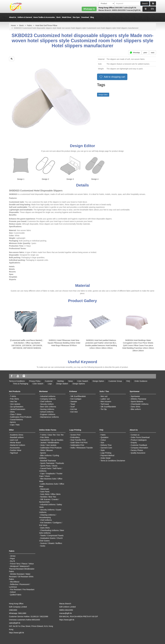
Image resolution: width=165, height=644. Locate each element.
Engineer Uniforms (48, 414)
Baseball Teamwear (48, 461)
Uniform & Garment (25, 17)
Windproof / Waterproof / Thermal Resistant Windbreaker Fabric (22, 569)
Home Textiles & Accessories (44, 17)
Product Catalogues (139, 440)
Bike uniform (136, 409)
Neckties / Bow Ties (48, 497)
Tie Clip (104, 409)
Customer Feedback (139, 445)
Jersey (13, 556)
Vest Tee (14, 401)
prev (145, 53)
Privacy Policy (35, 381)
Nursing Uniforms (47, 409)
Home (13, 25)
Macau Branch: (105, 10)
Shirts (13, 412)
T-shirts (13, 396)
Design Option (98, 381)
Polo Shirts (45, 437)
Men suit (104, 396)
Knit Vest (74, 412)
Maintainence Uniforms (50, 417)
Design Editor (103, 95)
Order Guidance (141, 381)
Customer (49, 381)
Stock (58, 17)
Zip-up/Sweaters (17, 407)
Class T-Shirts (16, 414)
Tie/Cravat (105, 404)
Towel (73, 404)
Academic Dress (17, 435)
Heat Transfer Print (78, 440)
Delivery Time (106, 445)
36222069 (44, 616)
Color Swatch (83, 381)
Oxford (13, 592)
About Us (13, 17)
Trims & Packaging (21, 384)
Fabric (29, 25)
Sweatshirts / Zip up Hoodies (52, 440)
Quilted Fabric (16, 595)
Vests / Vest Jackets (48, 445)
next (153, 53)
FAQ (128, 381)
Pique (13, 559)
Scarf (73, 407)
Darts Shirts (136, 407)
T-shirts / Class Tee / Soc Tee (52, 435)
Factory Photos (137, 450)
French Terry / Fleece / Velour (22, 564)
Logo (50, 384)
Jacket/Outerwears (18, 409)
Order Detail (106, 458)
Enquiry (134, 443)
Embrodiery (75, 437)
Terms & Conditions (17, 381)
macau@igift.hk (134, 10)
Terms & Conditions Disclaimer (113, 461)
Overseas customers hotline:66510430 (24, 620)
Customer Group (115, 381)
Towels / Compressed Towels (52, 536)
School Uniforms (47, 412)
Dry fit (13, 561)
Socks (43, 546)
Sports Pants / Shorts (49, 466)
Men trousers (106, 401)
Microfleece (15, 582)
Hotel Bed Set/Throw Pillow (46, 25)
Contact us (135, 435)
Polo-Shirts (15, 399)
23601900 (118, 8)
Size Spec (76, 17)
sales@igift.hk (130, 8)
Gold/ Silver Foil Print (79, 443)
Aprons (13, 422)
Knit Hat (74, 409)
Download (85, 17)
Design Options (79, 384)
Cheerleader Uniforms (140, 404)
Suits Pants (45, 492)
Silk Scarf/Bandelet (78, 396)
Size (102, 443)
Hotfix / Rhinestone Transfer (82, 448)
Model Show (67, 17)
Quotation (105, 437)
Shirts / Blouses (47, 450)
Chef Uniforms (46, 401)
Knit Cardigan (76, 399)
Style (103, 450)
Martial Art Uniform (18, 445)
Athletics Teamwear (139, 399)
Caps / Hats (15, 425)
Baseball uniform (17, 437)
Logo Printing (106, 453)
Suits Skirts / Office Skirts (50, 494)
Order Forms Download (140, 437)
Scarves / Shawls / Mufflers (51, 543)
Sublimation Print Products (21, 417)
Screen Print (75, 435)
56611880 (22, 613)
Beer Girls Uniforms (48, 407)
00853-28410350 (118, 10)
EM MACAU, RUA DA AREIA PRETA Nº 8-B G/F (79, 616)
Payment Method (108, 455)
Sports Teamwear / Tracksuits (52, 463)
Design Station (62, 384)
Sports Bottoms (137, 401)
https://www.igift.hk (16, 633)
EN (152, 9)
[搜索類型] (107, 3)
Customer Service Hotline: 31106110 (24, 616)
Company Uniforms (48, 399)
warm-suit (14, 440)
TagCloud (14, 453)
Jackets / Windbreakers (50, 443)
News (71, 381)
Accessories (15, 448)
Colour (103, 440)
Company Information (139, 448)
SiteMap (61, 381)
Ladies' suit (105, 399)
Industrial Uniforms (48, 396)
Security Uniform (47, 404)
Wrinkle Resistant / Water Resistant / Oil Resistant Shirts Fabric (21, 577)
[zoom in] (12, 59)
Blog (92, 17)
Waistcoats (45, 489)
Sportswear (135, 396)
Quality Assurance (138, 453)
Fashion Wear (16, 450)
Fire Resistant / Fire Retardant (22, 590)
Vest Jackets (15, 404)
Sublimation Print (77, 445)
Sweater (74, 401)
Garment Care (106, 448)
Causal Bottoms (17, 420)
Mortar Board (15, 443)
